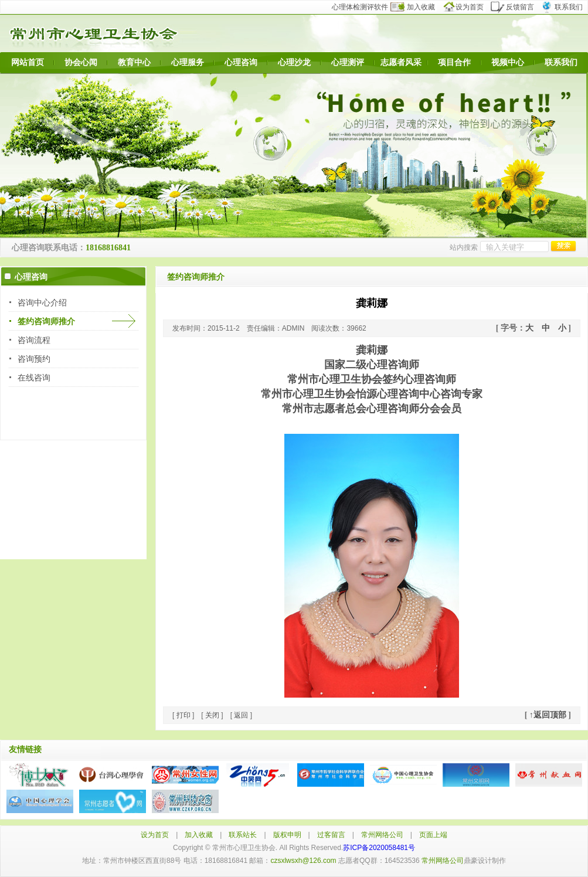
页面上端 (433, 835)
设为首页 (468, 7)
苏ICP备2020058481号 (379, 848)
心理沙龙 (294, 62)
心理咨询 (241, 62)
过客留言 (331, 835)
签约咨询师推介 (46, 321)
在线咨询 (34, 378)
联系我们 (564, 7)
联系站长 (243, 835)
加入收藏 (419, 7)
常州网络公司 (382, 835)
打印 (183, 715)
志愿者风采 (401, 62)
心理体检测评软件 (364, 7)
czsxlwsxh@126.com (303, 861)
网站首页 (28, 62)
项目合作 (454, 62)
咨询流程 (34, 340)
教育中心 (134, 62)
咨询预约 (34, 359)
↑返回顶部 (548, 715)
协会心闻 (81, 62)
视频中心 (508, 62)
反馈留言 (516, 7)
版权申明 (287, 835)
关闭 (212, 715)
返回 (241, 715)
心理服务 (188, 62)
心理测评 (348, 62)
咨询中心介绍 (42, 302)
